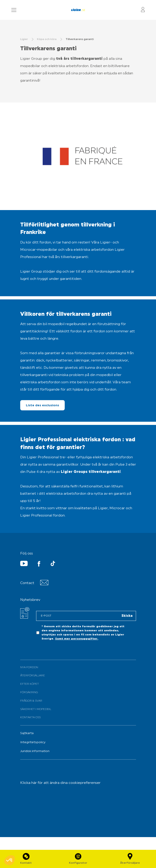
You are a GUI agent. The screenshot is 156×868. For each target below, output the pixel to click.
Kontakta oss (30, 717)
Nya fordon (29, 667)
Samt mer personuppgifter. (77, 639)
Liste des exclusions (42, 405)
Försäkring (29, 692)
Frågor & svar (31, 701)
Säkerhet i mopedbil (36, 709)
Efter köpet (30, 684)
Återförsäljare (33, 676)
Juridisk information (35, 751)
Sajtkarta (27, 733)
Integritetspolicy (33, 742)
